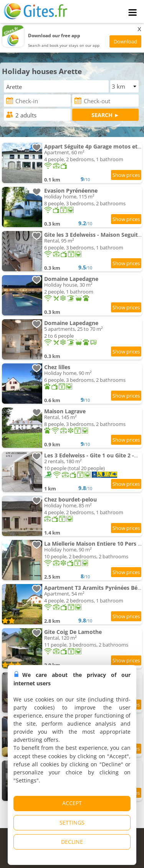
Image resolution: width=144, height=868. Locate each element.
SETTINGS (72, 823)
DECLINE (72, 842)
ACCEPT (72, 803)
